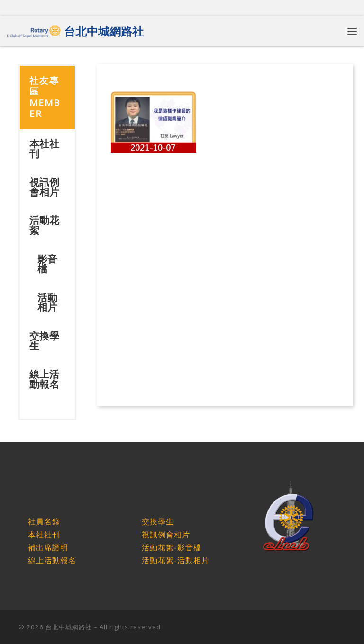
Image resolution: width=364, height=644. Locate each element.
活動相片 (47, 302)
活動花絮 (44, 225)
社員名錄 (44, 522)
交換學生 (44, 341)
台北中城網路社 (69, 627)
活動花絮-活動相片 (175, 560)
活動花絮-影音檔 (171, 548)
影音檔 (47, 264)
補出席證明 (48, 548)
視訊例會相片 (44, 187)
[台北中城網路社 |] (34, 30)
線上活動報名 (44, 379)
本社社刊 (44, 148)
